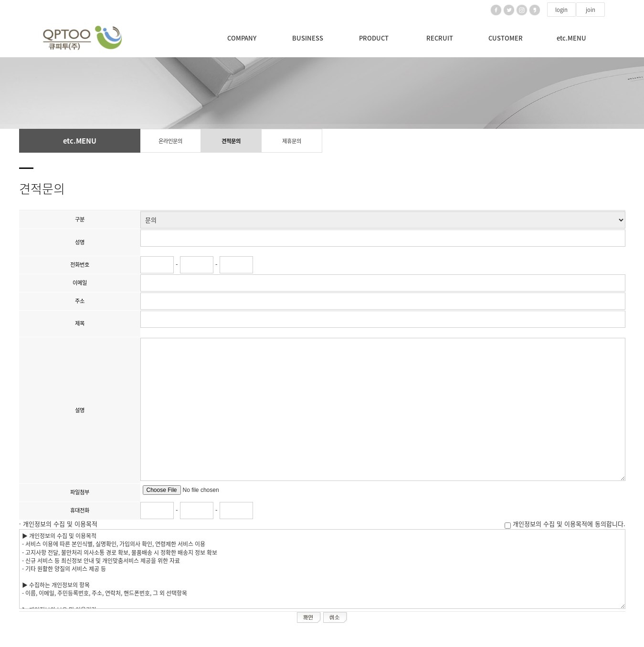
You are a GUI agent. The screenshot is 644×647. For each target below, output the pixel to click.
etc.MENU (571, 38)
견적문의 (231, 141)
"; (383, 220)
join (591, 10)
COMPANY (242, 38)
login (561, 10)
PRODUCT (374, 38)
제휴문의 (292, 141)
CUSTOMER (506, 38)
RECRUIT (440, 38)
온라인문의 (170, 141)
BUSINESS (308, 38)
